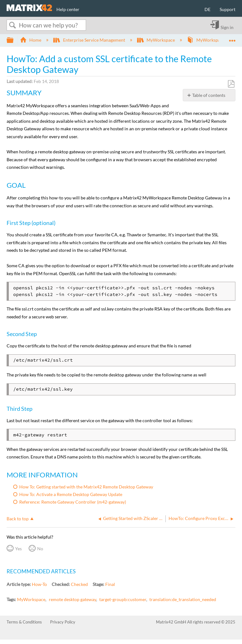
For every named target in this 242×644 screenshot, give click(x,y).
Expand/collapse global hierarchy (14, 40)
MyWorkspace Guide (213, 40)
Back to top (18, 519)
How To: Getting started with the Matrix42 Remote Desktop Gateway (86, 487)
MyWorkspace (156, 40)
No (40, 549)
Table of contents (209, 95)
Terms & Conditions (24, 622)
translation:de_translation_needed (183, 599)
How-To (39, 584)
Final (110, 584)
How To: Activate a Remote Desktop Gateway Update (71, 494)
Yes (18, 549)
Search (12, 25)
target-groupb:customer (123, 599)
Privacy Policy (63, 622)
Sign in (227, 27)
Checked (79, 584)
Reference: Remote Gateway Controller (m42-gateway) (73, 502)
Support (228, 9)
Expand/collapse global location (232, 38)
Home (31, 40)
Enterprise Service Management (89, 40)
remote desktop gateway (72, 599)
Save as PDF (231, 84)
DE (207, 9)
